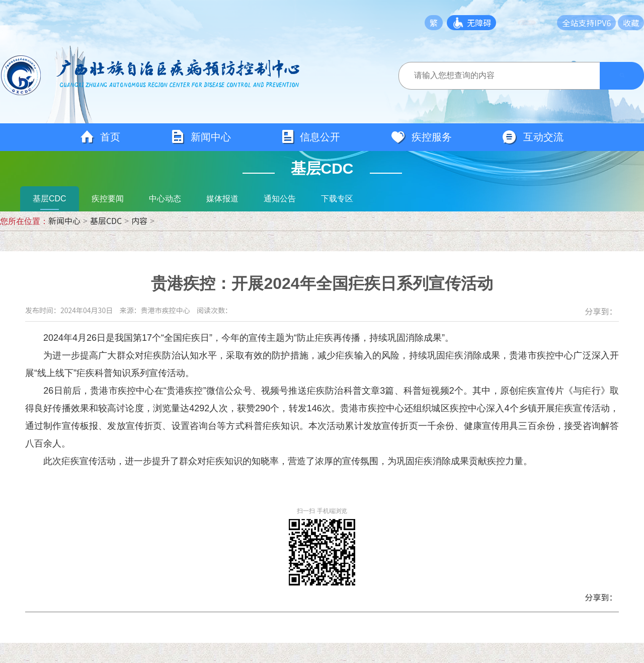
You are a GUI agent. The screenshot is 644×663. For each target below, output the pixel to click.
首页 (100, 137)
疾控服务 (421, 137)
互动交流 (533, 137)
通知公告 (280, 199)
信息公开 (311, 137)
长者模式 (534, 23)
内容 (139, 220)
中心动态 (165, 199)
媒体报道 (222, 199)
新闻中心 (201, 137)
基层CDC (50, 199)
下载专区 (337, 199)
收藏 (631, 23)
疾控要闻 (108, 199)
